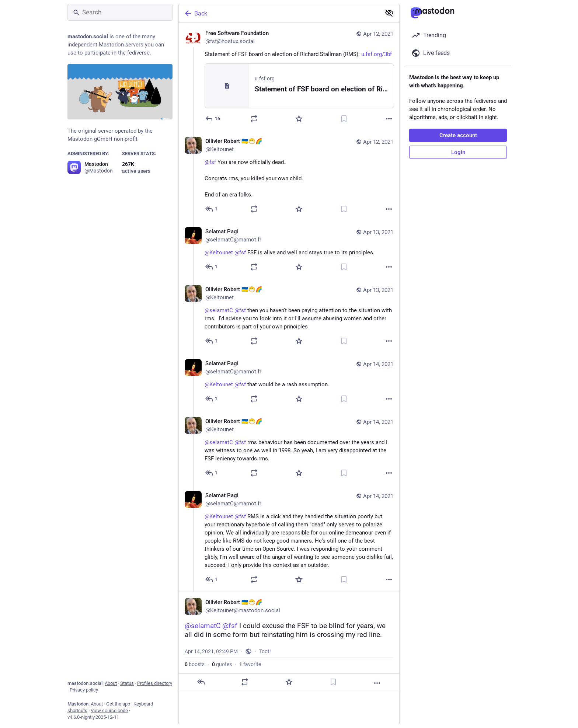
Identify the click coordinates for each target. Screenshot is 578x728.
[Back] (279, 13)
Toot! (265, 651)
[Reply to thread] (212, 209)
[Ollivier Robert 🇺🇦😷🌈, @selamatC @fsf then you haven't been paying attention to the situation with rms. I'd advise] (289, 316)
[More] (389, 119)
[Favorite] (299, 119)
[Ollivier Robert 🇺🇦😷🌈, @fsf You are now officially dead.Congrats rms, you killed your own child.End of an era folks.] (289, 176)
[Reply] (213, 119)
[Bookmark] (344, 119)
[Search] (120, 12)
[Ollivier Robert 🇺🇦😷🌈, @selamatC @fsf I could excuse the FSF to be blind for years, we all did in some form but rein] (289, 642)
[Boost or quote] (254, 119)
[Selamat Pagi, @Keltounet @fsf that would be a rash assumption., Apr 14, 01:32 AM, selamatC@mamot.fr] (289, 382)
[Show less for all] (389, 13)
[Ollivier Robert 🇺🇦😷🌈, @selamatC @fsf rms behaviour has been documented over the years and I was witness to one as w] (289, 448)
